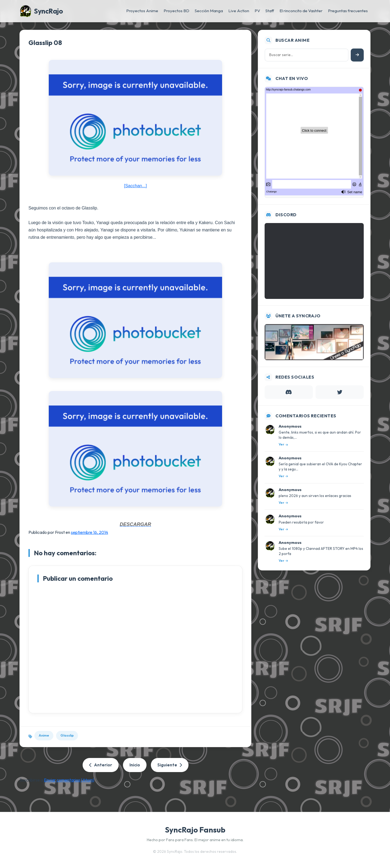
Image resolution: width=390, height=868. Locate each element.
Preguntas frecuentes (348, 11)
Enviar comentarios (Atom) (69, 780)
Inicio (135, 765)
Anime (44, 735)
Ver (283, 444)
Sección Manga (209, 11)
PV (257, 11)
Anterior (101, 765)
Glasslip (67, 735)
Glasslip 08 (45, 43)
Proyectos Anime (142, 11)
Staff (270, 11)
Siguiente (170, 765)
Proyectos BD (176, 11)
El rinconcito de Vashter (301, 11)
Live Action (239, 11)
